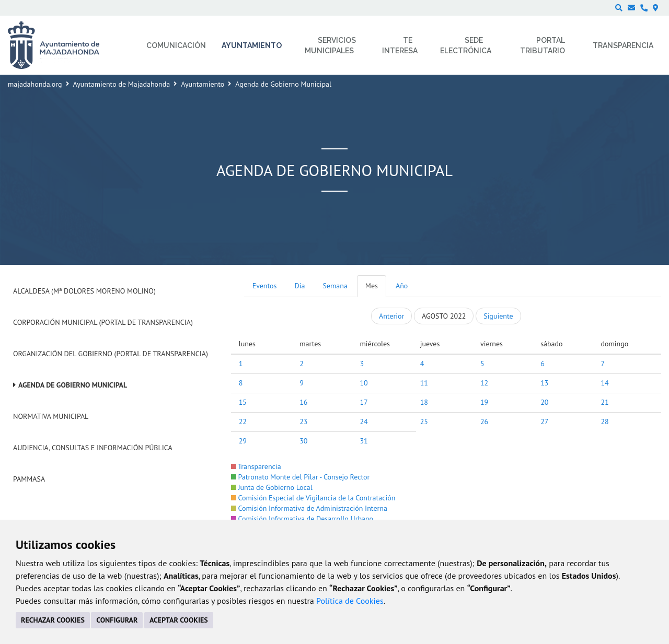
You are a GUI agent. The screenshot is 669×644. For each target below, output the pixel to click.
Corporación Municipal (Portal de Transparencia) (103, 322)
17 (364, 402)
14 (604, 383)
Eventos (265, 286)
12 (484, 383)
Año (402, 286)
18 (424, 402)
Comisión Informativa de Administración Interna (309, 508)
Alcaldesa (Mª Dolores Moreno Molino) (84, 291)
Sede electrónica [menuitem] (466, 45)
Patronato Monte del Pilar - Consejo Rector (301, 477)
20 (544, 402)
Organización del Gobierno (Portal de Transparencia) (111, 354)
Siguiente (498, 316)
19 (484, 402)
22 (243, 421)
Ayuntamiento (203, 84)
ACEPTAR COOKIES (179, 620)
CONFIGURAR (117, 620)
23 (303, 421)
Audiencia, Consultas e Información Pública (93, 448)
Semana (335, 286)
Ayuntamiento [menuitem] (252, 45)
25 (424, 421)
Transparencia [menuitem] (623, 45)
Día (300, 286)
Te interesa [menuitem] (400, 45)
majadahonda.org (35, 84)
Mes (372, 286)
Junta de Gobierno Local (272, 487)
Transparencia (256, 466)
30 (303, 441)
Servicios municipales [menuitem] (331, 45)
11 (424, 383)
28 (604, 421)
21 (604, 402)
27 (544, 421)
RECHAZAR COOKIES (53, 620)
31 (364, 441)
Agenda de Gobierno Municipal (73, 385)
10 (364, 383)
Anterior (391, 316)
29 (243, 441)
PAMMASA (29, 479)
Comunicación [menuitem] (176, 45)
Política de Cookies (350, 601)
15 (243, 402)
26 (484, 421)
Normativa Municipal (51, 416)
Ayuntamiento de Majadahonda (122, 84)
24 (364, 421)
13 (544, 383)
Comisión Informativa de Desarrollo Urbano (302, 519)
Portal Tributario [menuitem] (543, 45)
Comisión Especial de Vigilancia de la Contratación (313, 498)
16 (303, 402)
